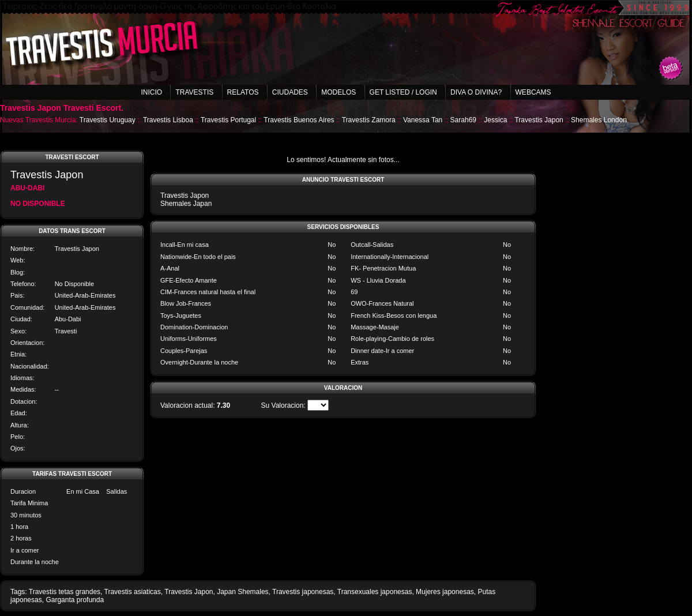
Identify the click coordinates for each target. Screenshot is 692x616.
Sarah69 (463, 120)
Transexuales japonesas (375, 592)
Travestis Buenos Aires (299, 120)
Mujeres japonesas (445, 592)
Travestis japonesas (303, 592)
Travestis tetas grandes (65, 592)
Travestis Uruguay (108, 120)
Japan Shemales (242, 592)
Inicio (151, 92)
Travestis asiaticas (133, 592)
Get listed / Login (403, 92)
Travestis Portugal (228, 120)
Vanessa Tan (423, 120)
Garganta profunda (75, 600)
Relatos (243, 92)
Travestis (194, 92)
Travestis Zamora (369, 120)
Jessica (495, 120)
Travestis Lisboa (168, 120)
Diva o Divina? (476, 92)
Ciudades (290, 92)
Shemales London (599, 120)
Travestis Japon (539, 120)
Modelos (339, 92)
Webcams (533, 92)
